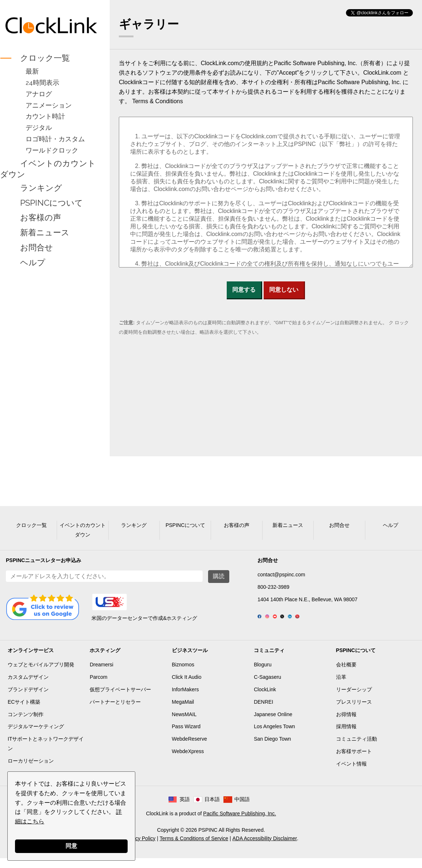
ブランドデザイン (28, 699)
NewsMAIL (184, 724)
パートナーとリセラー (115, 712)
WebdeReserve (189, 749)
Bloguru (263, 674)
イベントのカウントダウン (48, 169)
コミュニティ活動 (357, 749)
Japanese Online (273, 724)
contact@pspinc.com (281, 575)
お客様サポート (354, 761)
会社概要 (346, 674)
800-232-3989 (273, 587)
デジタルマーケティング (36, 736)
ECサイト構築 (24, 712)
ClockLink (265, 699)
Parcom (98, 687)
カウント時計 (45, 116)
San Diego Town (272, 749)
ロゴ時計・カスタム (55, 139)
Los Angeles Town (274, 736)
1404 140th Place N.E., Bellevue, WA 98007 (307, 599)
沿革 (341, 687)
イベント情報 (351, 774)
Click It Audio (187, 687)
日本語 (212, 809)
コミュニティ (269, 660)
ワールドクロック (52, 150)
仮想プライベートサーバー (120, 699)
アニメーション (49, 105)
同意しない (284, 290)
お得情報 (346, 724)
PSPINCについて (52, 203)
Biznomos (183, 674)
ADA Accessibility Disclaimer (265, 848)
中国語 (242, 809)
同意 (71, 846)
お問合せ (37, 247)
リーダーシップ (354, 699)
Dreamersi (101, 674)
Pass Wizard (186, 736)
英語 (185, 809)
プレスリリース (354, 712)
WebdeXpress (188, 761)
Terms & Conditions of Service (194, 848)
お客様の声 (41, 218)
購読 (219, 576)
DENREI (263, 712)
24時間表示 (42, 83)
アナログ (39, 94)
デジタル (39, 128)
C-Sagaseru (267, 687)
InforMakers (185, 699)
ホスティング (105, 660)
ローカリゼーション (31, 771)
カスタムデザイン (28, 687)
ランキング (41, 188)
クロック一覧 (45, 58)
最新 (32, 71)
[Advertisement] (51, 385)
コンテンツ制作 (26, 724)
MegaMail (183, 712)
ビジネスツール (190, 660)
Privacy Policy (140, 848)
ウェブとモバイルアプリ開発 (41, 674)
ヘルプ (33, 262)
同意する (244, 290)
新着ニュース (45, 233)
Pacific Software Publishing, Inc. (240, 823)
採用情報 (346, 736)
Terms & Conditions (157, 101)
